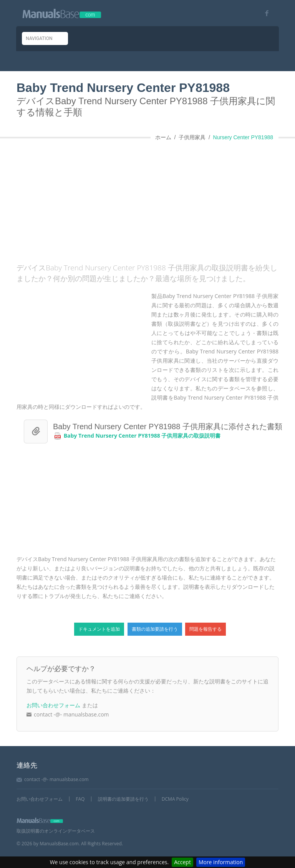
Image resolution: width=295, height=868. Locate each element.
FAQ (80, 799)
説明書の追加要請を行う (123, 799)
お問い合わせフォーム (53, 705)
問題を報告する (206, 629)
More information (221, 862)
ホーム (163, 137)
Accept (182, 862)
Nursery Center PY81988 (243, 137)
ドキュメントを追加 (99, 629)
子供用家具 (192, 137)
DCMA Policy (175, 799)
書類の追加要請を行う (155, 629)
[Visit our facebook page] (264, 13)
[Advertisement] (156, 199)
